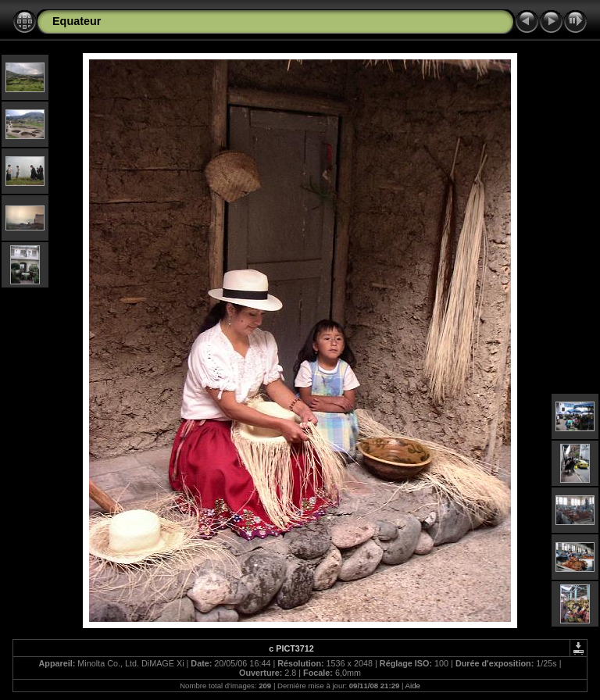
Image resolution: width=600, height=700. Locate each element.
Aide (413, 686)
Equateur (77, 21)
